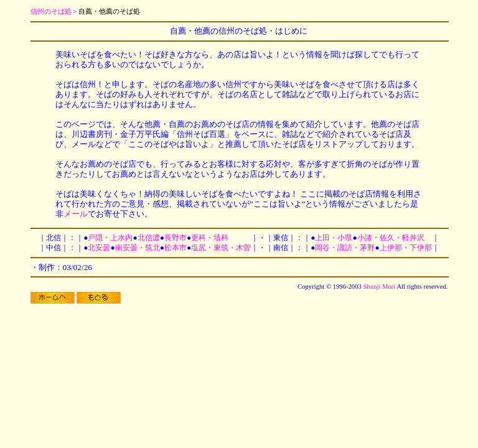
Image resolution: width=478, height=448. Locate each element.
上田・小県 (334, 238)
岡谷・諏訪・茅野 (345, 248)
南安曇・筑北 (138, 248)
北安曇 (99, 248)
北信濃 (149, 238)
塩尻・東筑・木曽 (221, 248)
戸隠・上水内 (110, 238)
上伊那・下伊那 (406, 248)
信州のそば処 (51, 12)
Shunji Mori (380, 287)
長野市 (176, 238)
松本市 (176, 248)
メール (76, 214)
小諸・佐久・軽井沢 (391, 238)
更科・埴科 (210, 238)
